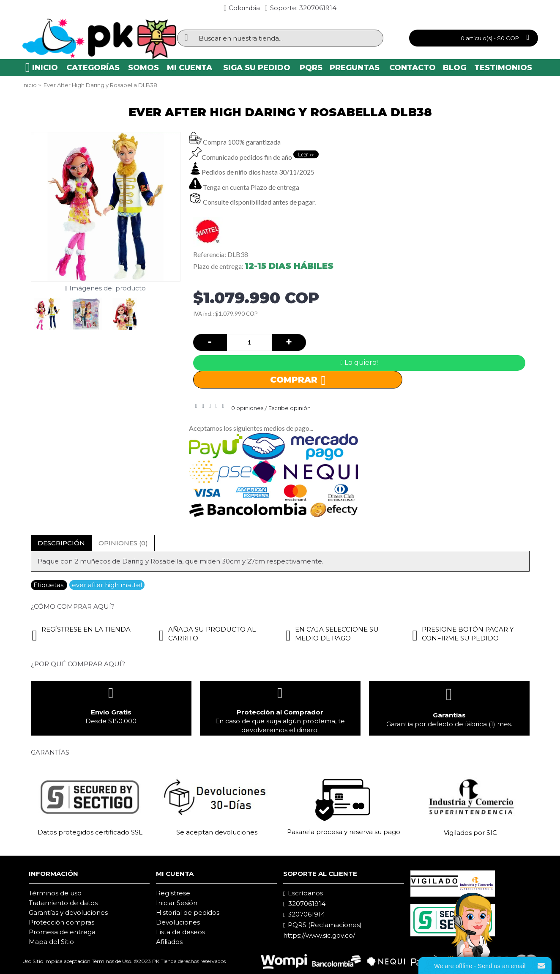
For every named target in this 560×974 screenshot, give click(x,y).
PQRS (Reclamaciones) (322, 925)
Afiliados (169, 942)
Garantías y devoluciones (68, 912)
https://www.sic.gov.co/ (319, 935)
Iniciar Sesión (177, 903)
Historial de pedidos (188, 912)
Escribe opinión (290, 408)
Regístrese (173, 893)
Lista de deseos (180, 932)
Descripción (61, 543)
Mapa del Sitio (51, 942)
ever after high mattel (107, 585)
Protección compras (61, 922)
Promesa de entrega (62, 932)
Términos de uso (55, 893)
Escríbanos (303, 893)
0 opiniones (247, 408)
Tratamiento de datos (63, 903)
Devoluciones (178, 922)
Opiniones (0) (123, 543)
